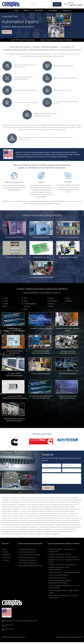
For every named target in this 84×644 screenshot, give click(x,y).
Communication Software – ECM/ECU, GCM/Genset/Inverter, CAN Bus (60, 584)
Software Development (14, 330)
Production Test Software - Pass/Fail (41, 330)
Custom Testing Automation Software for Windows (57, 41)
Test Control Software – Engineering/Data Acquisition (65, 574)
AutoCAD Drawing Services (41, 239)
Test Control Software (14, 375)
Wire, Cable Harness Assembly (68, 259)
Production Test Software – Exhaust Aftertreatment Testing (64, 563)
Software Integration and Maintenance (41, 398)
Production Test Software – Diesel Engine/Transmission (59, 571)
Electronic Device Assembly (14, 259)
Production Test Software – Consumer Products (63, 559)
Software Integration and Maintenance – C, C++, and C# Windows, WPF (64, 589)
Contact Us (66, 11)
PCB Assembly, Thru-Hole (41, 259)
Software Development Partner (68, 398)
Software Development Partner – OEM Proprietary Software (64, 594)
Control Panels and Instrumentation (68, 239)
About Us (27, 11)
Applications (39, 11)
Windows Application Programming (14, 420)
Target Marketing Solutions (74, 639)
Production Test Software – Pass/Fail (60, 556)
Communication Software (14, 398)
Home (16, 11)
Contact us (8, 33)
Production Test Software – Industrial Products (63, 567)
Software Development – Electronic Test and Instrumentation (62, 552)
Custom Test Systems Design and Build (22, 41)
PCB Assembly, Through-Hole (28, 562)
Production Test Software (14, 353)
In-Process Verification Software (41, 375)
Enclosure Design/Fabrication (14, 239)
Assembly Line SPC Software (68, 375)
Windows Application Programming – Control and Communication (63, 599)
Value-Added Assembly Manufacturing (41, 279)
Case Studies (53, 11)
